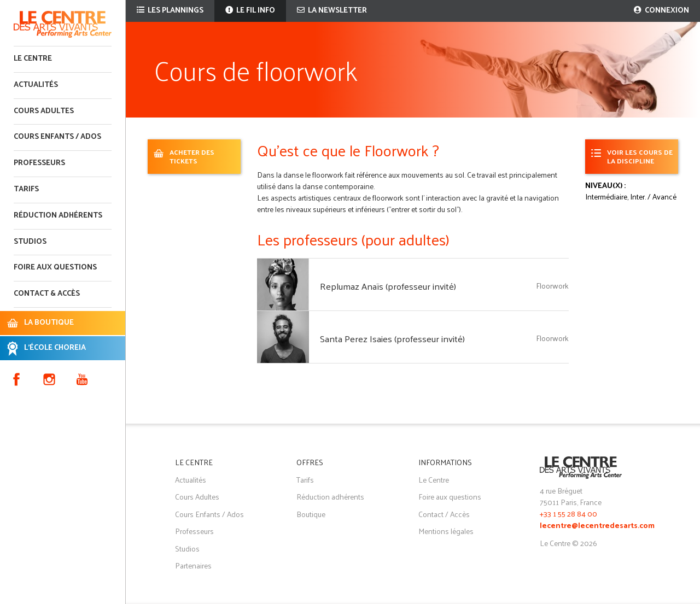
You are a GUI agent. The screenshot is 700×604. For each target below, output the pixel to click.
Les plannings (170, 11)
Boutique (311, 514)
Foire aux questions (55, 268)
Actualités (36, 85)
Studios (30, 242)
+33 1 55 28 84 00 (568, 514)
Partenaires (193, 565)
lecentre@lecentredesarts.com (597, 526)
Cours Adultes (197, 497)
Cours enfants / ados (57, 137)
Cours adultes (44, 111)
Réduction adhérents (58, 216)
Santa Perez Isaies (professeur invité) (392, 338)
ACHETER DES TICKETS (192, 156)
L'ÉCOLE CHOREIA (55, 348)
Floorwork (552, 286)
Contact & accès (47, 294)
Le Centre (33, 59)
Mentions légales (446, 531)
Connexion (661, 11)
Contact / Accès (444, 514)
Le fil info (250, 11)
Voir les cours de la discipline (640, 156)
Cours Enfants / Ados (209, 514)
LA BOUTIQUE (49, 323)
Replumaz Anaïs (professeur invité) (388, 286)
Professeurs (39, 163)
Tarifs (26, 189)
